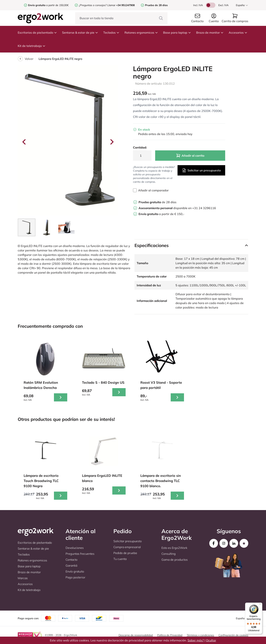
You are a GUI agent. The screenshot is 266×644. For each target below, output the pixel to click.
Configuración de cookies (233, 635)
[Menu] (260, 605)
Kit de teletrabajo (32, 46)
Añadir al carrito (190, 156)
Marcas (23, 578)
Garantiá (71, 565)
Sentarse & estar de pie (80, 33)
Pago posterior (75, 577)
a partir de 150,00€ (48, 5)
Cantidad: (140, 147)
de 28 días (157, 202)
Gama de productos (175, 560)
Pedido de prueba (125, 553)
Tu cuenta (120, 559)
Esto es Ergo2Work (174, 548)
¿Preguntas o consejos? (93, 5)
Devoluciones (75, 548)
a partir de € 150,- (161, 214)
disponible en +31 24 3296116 (177, 208)
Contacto (71, 560)
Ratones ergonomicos (141, 33)
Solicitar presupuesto (128, 541)
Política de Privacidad (170, 635)
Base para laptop (177, 33)
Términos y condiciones (200, 635)
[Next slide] (112, 142)
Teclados (111, 33)
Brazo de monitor (210, 33)
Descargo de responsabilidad (136, 635)
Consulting (169, 554)
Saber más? (196, 640)
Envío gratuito (75, 571)
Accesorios (238, 33)
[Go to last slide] (24, 142)
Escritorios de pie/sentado (37, 33)
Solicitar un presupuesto (201, 170)
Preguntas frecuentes (80, 554)
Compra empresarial (127, 547)
